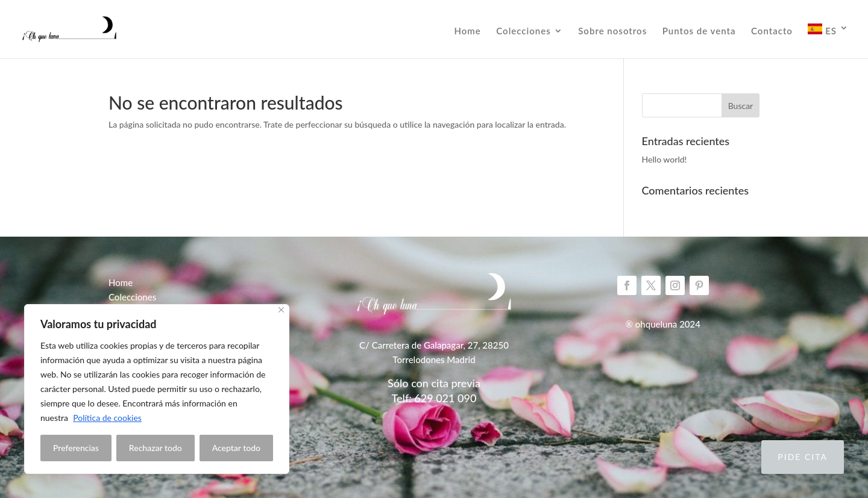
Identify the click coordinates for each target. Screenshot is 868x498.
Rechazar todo (156, 448)
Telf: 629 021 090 (434, 398)
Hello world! (665, 159)
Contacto (772, 31)
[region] (157, 389)
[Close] (281, 310)
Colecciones (523, 31)
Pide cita (803, 457)
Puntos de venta (699, 31)
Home (467, 31)
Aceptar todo (236, 448)
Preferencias (76, 448)
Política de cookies (107, 418)
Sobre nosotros (612, 31)
